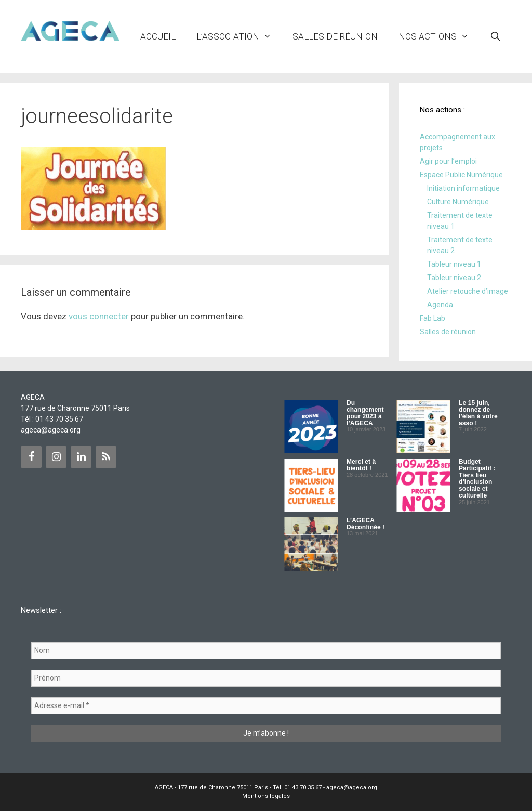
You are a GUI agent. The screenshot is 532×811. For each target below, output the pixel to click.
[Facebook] (31, 457)
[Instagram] (56, 457)
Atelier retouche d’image (468, 291)
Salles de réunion (335, 36)
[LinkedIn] (81, 457)
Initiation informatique (463, 188)
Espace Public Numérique (461, 175)
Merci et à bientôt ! (361, 465)
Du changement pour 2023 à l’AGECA (365, 413)
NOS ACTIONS (439, 36)
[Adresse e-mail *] (266, 706)
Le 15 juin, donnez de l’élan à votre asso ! (478, 413)
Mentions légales (266, 796)
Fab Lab (433, 318)
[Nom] (266, 651)
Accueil (158, 36)
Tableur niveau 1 (454, 264)
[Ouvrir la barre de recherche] (495, 36)
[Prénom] (266, 678)
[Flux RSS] (106, 457)
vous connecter (99, 316)
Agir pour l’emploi (448, 161)
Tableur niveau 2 (454, 278)
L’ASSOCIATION (239, 36)
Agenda (440, 305)
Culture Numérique (458, 202)
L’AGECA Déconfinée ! (365, 524)
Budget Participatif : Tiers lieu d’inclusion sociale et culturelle (477, 479)
